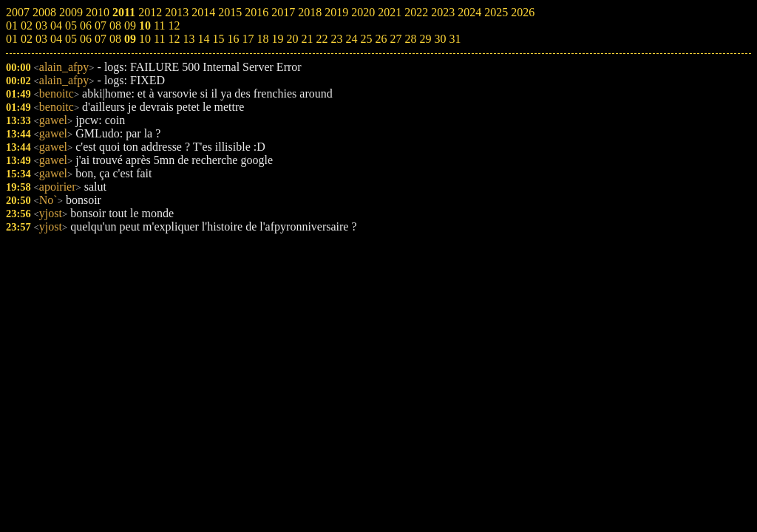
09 (130, 39)
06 (86, 39)
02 (27, 39)
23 (336, 39)
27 (396, 39)
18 (262, 39)
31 (455, 39)
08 (115, 39)
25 (366, 39)
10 (145, 39)
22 (322, 39)
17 (248, 39)
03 (41, 39)
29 (425, 39)
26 (381, 39)
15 (218, 39)
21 (307, 39)
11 (159, 39)
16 (233, 39)
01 (12, 39)
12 (174, 39)
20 (292, 39)
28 (410, 39)
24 (351, 39)
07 (101, 39)
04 (56, 39)
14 (203, 39)
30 (440, 39)
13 (189, 39)
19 (277, 39)
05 (71, 39)
